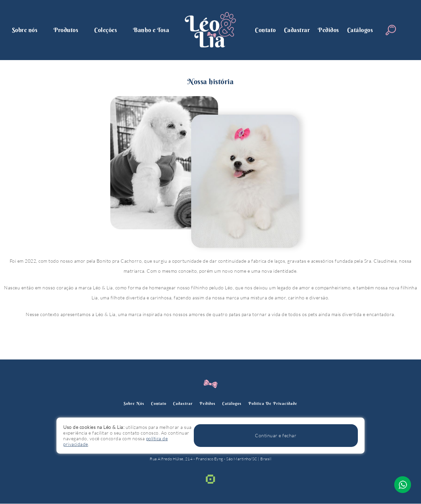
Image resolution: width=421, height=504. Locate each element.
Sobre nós (25, 30)
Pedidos (328, 30)
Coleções (106, 30)
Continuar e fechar (328, 441)
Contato (265, 30)
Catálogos (360, 30)
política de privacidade (279, 404)
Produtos (66, 30)
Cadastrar (297, 30)
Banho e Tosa (151, 30)
